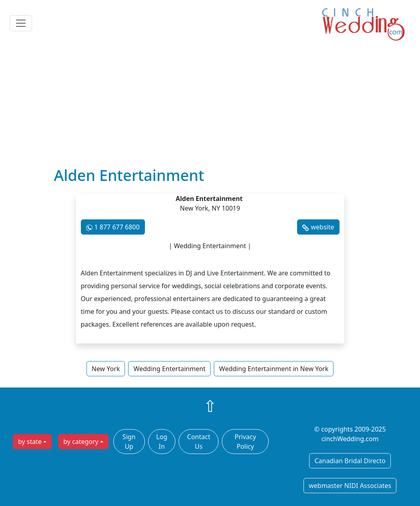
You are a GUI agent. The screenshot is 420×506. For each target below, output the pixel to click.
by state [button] (30, 442)
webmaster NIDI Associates (350, 486)
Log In (162, 442)
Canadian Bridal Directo (350, 461)
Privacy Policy (245, 442)
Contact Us (199, 442)
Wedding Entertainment (169, 369)
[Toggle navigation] (21, 23)
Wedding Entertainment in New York (274, 369)
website (322, 227)
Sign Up (129, 442)
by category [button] (81, 442)
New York (106, 369)
